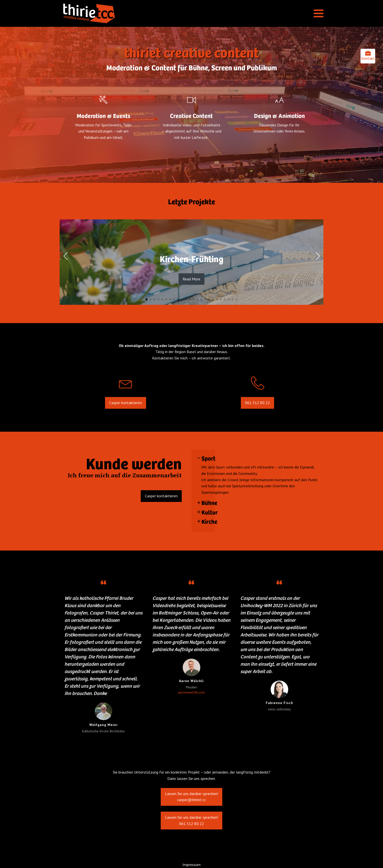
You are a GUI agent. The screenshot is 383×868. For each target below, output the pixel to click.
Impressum (191, 865)
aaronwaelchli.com (191, 692)
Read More (191, 279)
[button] (147, 299)
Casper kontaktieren (126, 411)
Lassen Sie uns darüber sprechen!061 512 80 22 (191, 825)
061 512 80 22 (257, 411)
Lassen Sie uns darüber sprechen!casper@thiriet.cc (191, 802)
